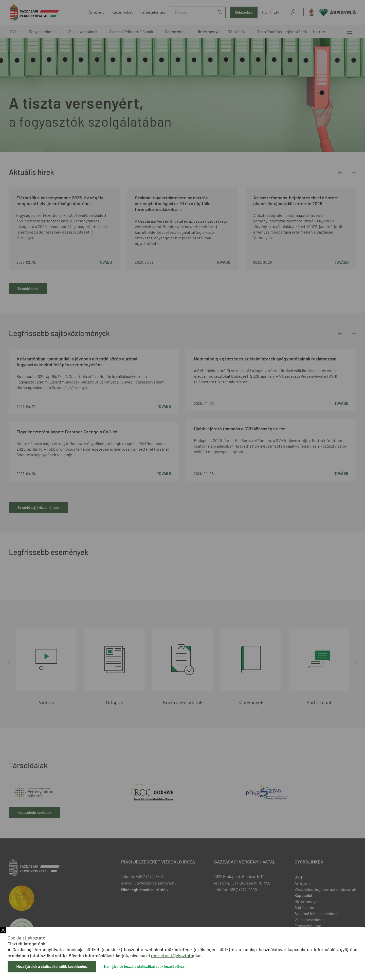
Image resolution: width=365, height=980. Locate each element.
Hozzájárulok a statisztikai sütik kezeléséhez (52, 967)
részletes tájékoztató (172, 955)
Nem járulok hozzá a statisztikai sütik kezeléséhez (144, 967)
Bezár (3, 930)
